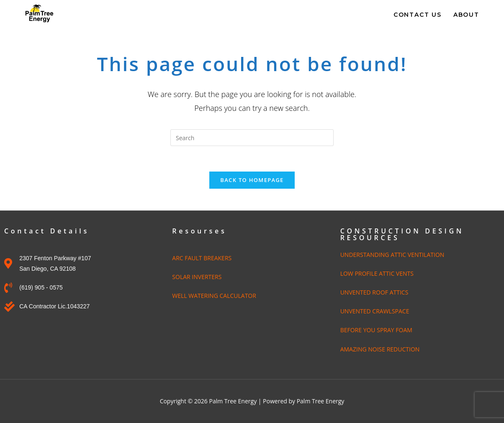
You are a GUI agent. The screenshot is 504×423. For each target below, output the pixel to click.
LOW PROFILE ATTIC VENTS (377, 273)
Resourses (199, 231)
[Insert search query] (252, 138)
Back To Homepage (252, 180)
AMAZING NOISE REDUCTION (380, 349)
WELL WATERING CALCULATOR (214, 296)
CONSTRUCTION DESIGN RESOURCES (402, 234)
